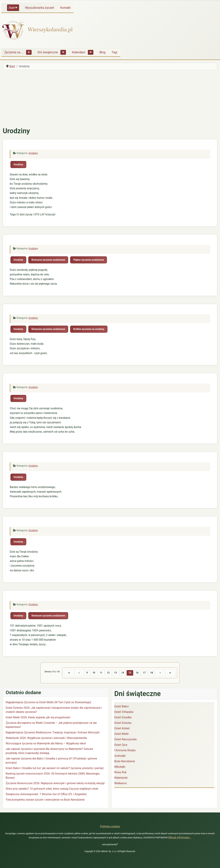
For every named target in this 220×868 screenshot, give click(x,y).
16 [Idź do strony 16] (137, 673)
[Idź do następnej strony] (160, 673)
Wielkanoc (121, 783)
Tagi (114, 52)
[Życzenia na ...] (29, 52)
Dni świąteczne (48, 52)
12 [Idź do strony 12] (108, 673)
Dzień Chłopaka (124, 712)
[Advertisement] (110, 98)
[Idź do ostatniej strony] (171, 673)
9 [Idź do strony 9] (87, 673)
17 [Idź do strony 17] (144, 673)
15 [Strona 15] (130, 673)
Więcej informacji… (180, 837)
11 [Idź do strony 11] (101, 673)
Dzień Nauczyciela (125, 739)
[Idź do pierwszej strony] (69, 673)
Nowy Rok (120, 772)
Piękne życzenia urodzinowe (89, 260)
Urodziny (33, 153)
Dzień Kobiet (122, 728)
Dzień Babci (121, 706)
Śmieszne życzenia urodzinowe (48, 260)
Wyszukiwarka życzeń (40, 8)
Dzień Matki (121, 734)
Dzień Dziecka (123, 723)
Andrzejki (120, 756)
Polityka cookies (110, 826)
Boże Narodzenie (125, 761)
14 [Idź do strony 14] (123, 673)
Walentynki (121, 778)
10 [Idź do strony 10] (94, 673)
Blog (103, 52)
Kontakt (65, 8)
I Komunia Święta (125, 750)
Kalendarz (79, 52)
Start (12, 8)
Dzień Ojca (121, 745)
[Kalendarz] (91, 52)
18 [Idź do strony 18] (152, 673)
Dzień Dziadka (123, 717)
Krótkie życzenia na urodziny (89, 329)
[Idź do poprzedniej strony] (79, 673)
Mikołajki (120, 767)
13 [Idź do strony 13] (115, 673)
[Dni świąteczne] (63, 52)
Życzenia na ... (14, 52)
